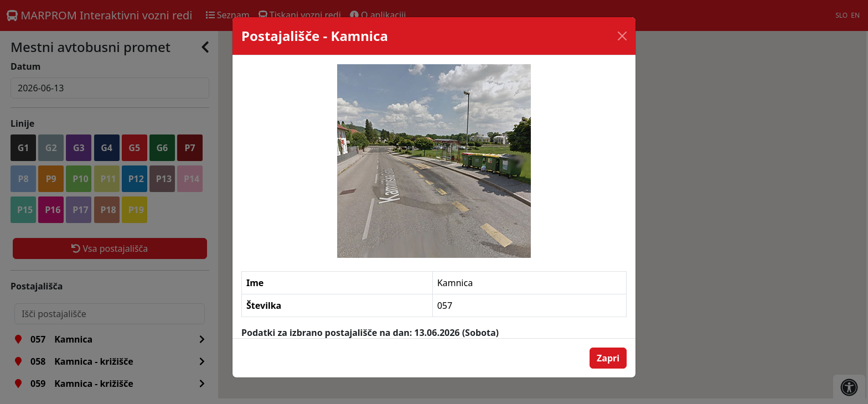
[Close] (622, 36)
